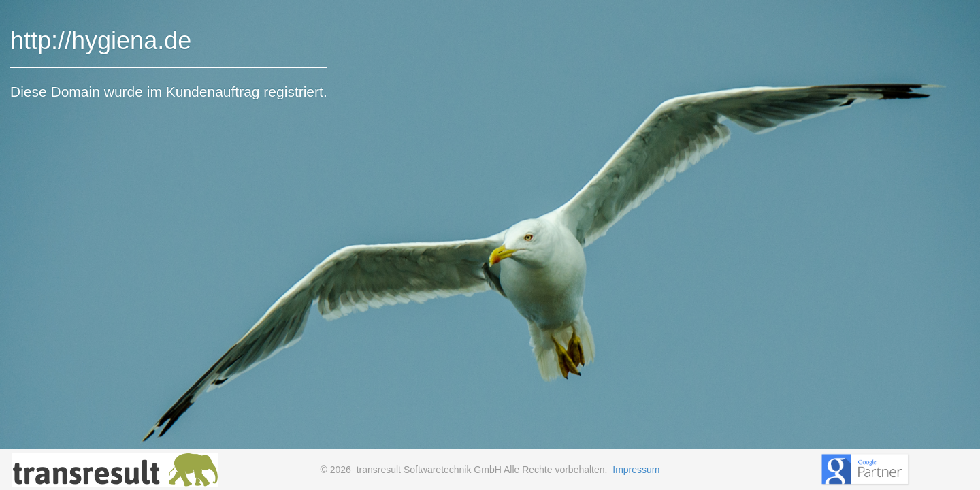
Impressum (636, 470)
